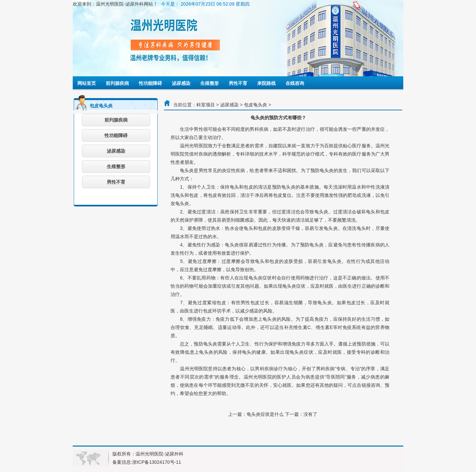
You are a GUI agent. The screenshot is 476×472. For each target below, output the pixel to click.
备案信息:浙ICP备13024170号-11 (147, 462)
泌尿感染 (181, 83)
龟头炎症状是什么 (265, 414)
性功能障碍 (150, 83)
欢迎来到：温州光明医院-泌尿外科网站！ (115, 4)
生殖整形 (210, 83)
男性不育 (238, 83)
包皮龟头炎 (256, 105)
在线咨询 (295, 83)
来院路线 (266, 83)
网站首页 (87, 83)
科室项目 (206, 105)
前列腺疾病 (117, 83)
